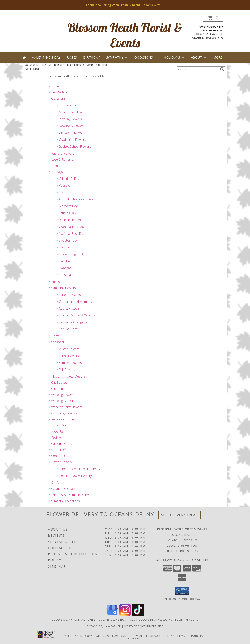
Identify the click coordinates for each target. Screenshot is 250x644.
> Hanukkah (64, 261)
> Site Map (56, 483)
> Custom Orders (60, 444)
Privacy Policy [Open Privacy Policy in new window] (160, 636)
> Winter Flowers (68, 349)
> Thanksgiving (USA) (70, 254)
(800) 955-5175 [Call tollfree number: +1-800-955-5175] (214, 38)
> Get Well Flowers (69, 133)
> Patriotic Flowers (61, 153)
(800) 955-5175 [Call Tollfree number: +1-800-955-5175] (190, 551)
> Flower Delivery (60, 462)
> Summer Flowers (69, 363)
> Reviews (55, 438)
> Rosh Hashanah (69, 220)
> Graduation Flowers (71, 140)
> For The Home (68, 329)
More (220, 57)
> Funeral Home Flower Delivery (78, 469)
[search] (222, 69)
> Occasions (57, 98)
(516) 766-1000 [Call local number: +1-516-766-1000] (214, 34)
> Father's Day (66, 213)
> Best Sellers (58, 92)
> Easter (62, 192)
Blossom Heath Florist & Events (125, 35)
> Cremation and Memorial (74, 302)
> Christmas (64, 275)
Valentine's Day (46, 57)
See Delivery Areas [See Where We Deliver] (179, 515)
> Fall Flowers (66, 370)
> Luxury (55, 166)
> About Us (56, 431)
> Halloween (65, 247)
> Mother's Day (67, 206)
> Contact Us (57, 456)
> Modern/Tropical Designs (67, 376)
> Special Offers (59, 450)
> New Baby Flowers (70, 126)
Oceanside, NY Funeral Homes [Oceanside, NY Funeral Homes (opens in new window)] (74, 619)
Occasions (146, 57)
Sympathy (117, 57)
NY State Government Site (144, 626)
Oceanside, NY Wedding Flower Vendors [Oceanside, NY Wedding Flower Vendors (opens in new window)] (168, 619)
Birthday (91, 57)
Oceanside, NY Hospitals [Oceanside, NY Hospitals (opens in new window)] (117, 619)
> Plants (54, 336)
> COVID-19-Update (62, 489)
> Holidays (56, 172)
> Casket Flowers (68, 308)
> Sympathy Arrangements (74, 322)
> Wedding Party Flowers (66, 407)
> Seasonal (56, 342)
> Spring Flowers (68, 356)
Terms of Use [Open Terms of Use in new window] (137, 638)
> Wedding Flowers (62, 395)
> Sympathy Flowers (62, 288)
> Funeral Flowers (69, 295)
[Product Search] (198, 69)
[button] (213, 18)
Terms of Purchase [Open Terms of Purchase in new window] (191, 636)
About (199, 57)
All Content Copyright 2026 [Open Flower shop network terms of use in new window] (87, 636)
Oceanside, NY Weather (104, 626)
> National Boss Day (70, 234)
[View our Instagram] (125, 615)
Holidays (174, 57)
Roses (72, 57)
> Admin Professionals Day (75, 199)
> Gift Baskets (58, 383)
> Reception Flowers (63, 419)
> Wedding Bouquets (63, 401)
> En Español (57, 425)
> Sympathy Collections (64, 501)
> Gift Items (57, 389)
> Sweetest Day (67, 240)
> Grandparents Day (70, 227)
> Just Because (66, 105)
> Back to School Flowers (74, 146)
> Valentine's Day (68, 179)
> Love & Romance (62, 159)
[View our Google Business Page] (112, 615)
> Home (54, 86)
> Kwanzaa (64, 268)
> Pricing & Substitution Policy (69, 495)
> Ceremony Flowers (63, 413)
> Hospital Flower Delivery (74, 476)
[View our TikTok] (138, 615)
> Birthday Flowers (69, 119)
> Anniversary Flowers (71, 112)
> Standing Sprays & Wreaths (76, 315)
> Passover (64, 185)
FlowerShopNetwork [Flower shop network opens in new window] (128, 636)
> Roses (54, 282)
